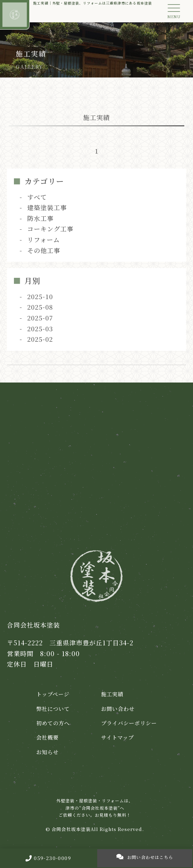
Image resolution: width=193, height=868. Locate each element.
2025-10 (40, 296)
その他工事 (44, 250)
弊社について (53, 709)
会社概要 (47, 737)
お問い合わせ (118, 709)
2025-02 (40, 339)
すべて (37, 197)
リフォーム (44, 239)
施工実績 (112, 694)
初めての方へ (53, 723)
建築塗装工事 (47, 207)
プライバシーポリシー (129, 723)
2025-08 (40, 307)
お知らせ (47, 752)
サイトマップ (117, 737)
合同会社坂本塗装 (71, 829)
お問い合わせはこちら (145, 857)
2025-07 (40, 318)
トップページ (53, 694)
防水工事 (40, 218)
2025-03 (40, 328)
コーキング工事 (50, 229)
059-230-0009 (48, 858)
